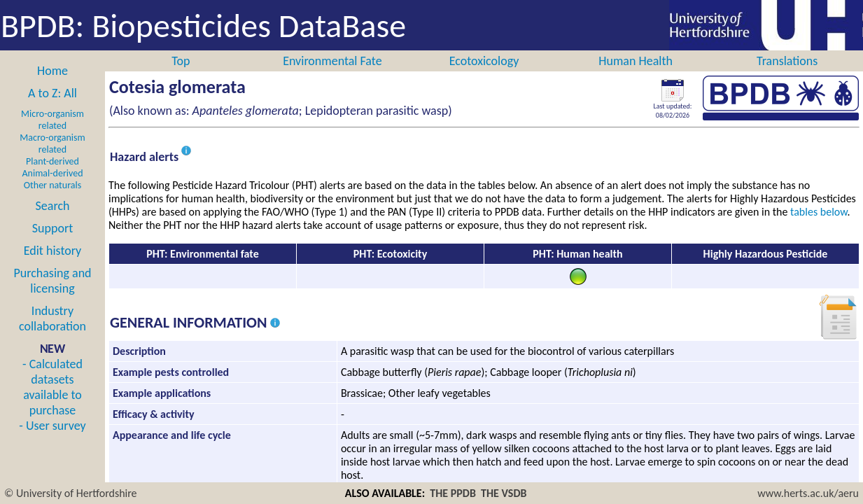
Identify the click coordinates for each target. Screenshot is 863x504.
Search (53, 206)
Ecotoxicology (484, 61)
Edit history (53, 251)
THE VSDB (504, 493)
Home (52, 71)
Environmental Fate (332, 61)
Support (52, 228)
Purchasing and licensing (52, 281)
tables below (819, 212)
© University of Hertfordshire (71, 493)
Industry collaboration (52, 318)
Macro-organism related (52, 143)
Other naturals (52, 185)
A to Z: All (52, 93)
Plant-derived (52, 161)
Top (181, 61)
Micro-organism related (52, 120)
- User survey (52, 426)
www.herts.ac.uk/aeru (808, 493)
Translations (787, 61)
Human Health (636, 61)
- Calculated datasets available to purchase (52, 387)
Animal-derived (53, 173)
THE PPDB (453, 493)
